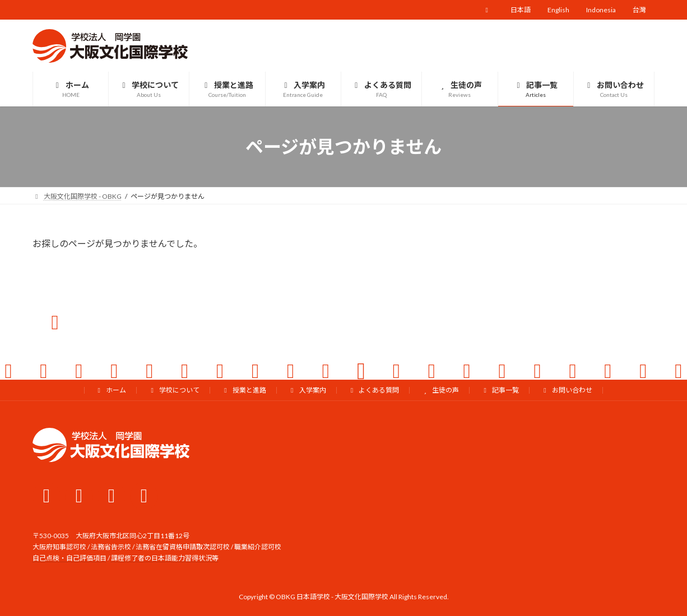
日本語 (521, 10)
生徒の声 (440, 390)
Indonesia (601, 10)
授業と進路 (244, 390)
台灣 (639, 10)
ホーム (110, 390)
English (558, 10)
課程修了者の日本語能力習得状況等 (165, 559)
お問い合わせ (567, 390)
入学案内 (307, 390)
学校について (174, 390)
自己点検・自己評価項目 (69, 559)
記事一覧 (500, 390)
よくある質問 (374, 390)
